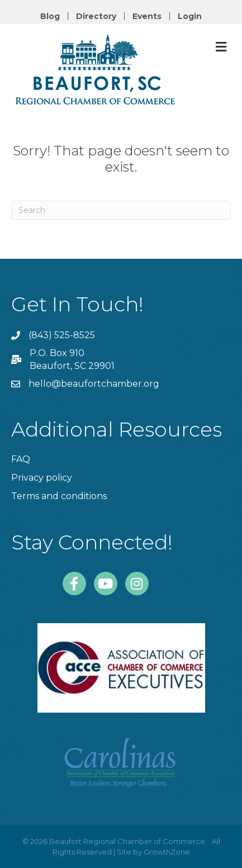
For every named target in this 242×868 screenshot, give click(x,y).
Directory (96, 16)
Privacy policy (42, 478)
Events (147, 16)
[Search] (121, 210)
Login (190, 16)
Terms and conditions (59, 496)
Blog (50, 16)
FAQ (21, 459)
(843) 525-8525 (62, 335)
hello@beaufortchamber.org (94, 384)
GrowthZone (167, 852)
